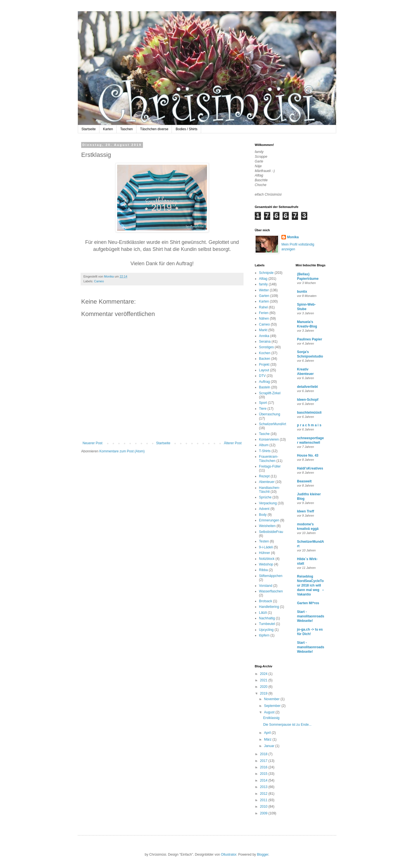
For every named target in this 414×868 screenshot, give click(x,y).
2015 (264, 774)
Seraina (265, 342)
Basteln (265, 387)
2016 (264, 767)
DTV (262, 376)
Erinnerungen (269, 520)
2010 (264, 807)
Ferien (264, 313)
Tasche (264, 434)
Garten (264, 296)
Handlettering (269, 607)
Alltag (263, 279)
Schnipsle (266, 273)
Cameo (99, 281)
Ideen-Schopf (308, 400)
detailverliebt (308, 387)
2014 (264, 780)
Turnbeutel (267, 624)
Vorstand (266, 586)
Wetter (264, 290)
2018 (264, 754)
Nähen (264, 319)
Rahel (263, 307)
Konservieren (269, 439)
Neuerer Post (93, 443)
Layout (264, 370)
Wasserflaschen (271, 591)
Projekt (264, 365)
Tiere (263, 409)
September (273, 706)
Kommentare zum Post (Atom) (122, 451)
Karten (108, 129)
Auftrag (264, 382)
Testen (264, 541)
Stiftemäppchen (271, 576)
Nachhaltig (267, 618)
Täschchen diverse (154, 129)
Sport (263, 403)
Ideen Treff (306, 511)
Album (264, 445)
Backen (265, 359)
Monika (293, 237)
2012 (264, 794)
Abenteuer (267, 482)
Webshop (266, 564)
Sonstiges (266, 347)
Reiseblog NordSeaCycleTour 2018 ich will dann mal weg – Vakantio (311, 585)
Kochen (265, 353)
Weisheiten (267, 526)
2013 (264, 787)
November (272, 699)
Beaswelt (304, 481)
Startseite (89, 129)
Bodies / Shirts (186, 129)
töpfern (264, 635)
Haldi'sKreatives (310, 468)
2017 (264, 761)
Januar (270, 746)
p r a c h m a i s (309, 425)
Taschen (127, 129)
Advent (264, 509)
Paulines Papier (310, 339)
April (268, 733)
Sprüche (265, 497)
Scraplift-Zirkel (270, 393)
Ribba (263, 570)
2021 (264, 680)
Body (263, 515)
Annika (264, 336)
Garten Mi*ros (308, 603)
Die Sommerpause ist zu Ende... (287, 725)
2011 (264, 800)
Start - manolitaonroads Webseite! (311, 616)
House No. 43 (308, 455)
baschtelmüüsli (309, 413)
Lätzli (263, 613)
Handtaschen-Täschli (269, 490)
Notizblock (267, 559)
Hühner (264, 553)
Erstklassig (271, 718)
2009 (264, 813)
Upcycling (266, 630)
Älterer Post (233, 443)
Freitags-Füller (270, 466)
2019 (264, 693)
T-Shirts (265, 451)
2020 (264, 687)
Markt (263, 330)
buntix (302, 292)
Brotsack (266, 601)
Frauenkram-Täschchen (269, 459)
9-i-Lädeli (266, 547)
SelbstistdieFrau (271, 532)
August (270, 712)
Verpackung (268, 503)
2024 (264, 674)
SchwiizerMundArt (273, 424)
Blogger (263, 855)
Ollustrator (229, 855)
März (268, 739)
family (263, 284)
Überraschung (269, 414)
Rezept (264, 476)
